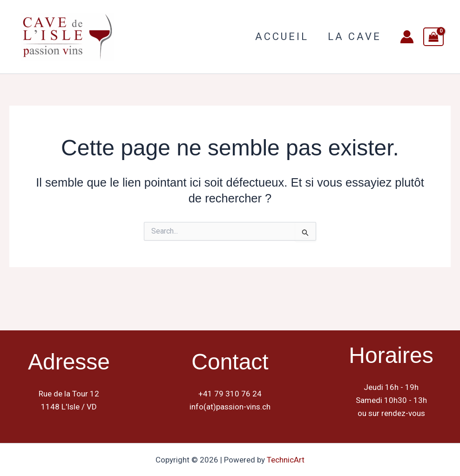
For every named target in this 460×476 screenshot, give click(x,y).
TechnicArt (286, 460)
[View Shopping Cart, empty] (433, 37)
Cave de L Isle (160, 36)
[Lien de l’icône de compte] (407, 37)
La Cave (354, 37)
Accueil (280, 37)
